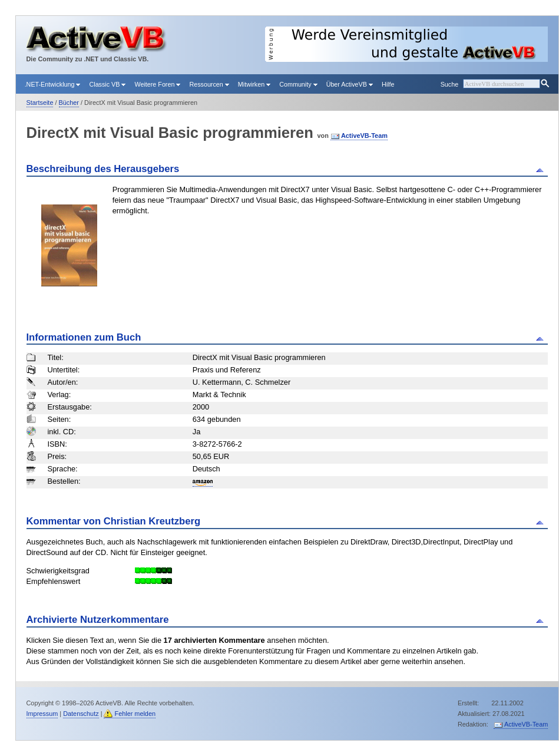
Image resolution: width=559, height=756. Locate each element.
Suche (449, 84)
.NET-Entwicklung (53, 84)
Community (298, 84)
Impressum (42, 714)
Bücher (69, 103)
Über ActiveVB (350, 84)
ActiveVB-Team (364, 136)
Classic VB (107, 84)
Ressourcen (209, 84)
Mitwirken (254, 84)
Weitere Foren (157, 84)
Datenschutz (81, 714)
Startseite (40, 103)
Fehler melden (135, 714)
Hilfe (388, 84)
